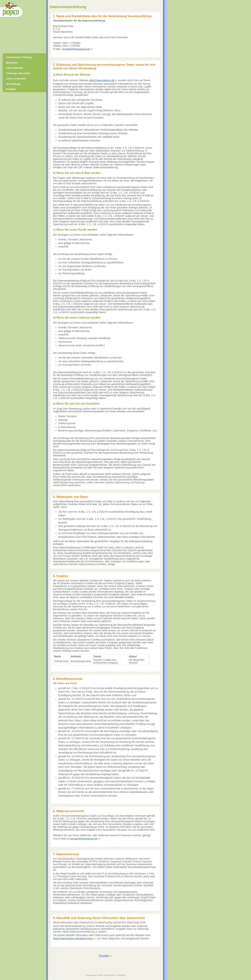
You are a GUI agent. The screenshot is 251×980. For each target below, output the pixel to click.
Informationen (15, 68)
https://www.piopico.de (102, 80)
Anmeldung (13, 84)
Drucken (104, 956)
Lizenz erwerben (16, 79)
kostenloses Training (19, 57)
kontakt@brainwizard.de (76, 49)
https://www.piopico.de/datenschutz (73, 938)
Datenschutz (110, 975)
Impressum (91, 975)
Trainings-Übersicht (18, 73)
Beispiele (12, 63)
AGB (100, 975)
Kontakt (121, 975)
